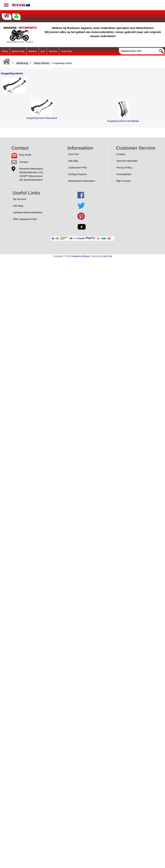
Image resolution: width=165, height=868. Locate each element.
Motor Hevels (42, 63)
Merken (33, 51)
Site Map (73, 161)
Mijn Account (123, 181)
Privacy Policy (124, 168)
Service (53, 51)
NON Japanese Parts (25, 219)
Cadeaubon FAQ (78, 168)
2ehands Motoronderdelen (28, 212)
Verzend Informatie (127, 161)
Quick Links (18, 51)
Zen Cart (108, 256)
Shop (5, 51)
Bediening (22, 63)
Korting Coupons (78, 174)
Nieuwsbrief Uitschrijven (82, 181)
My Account (20, 199)
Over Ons (66, 51)
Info (43, 51)
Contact (24, 162)
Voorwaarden (124, 174)
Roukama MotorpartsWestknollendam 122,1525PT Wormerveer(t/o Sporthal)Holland (31, 174)
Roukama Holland (80, 256)
